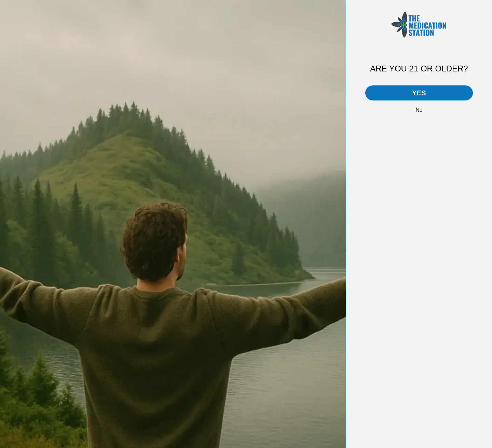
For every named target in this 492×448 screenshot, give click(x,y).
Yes (419, 93)
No (419, 110)
